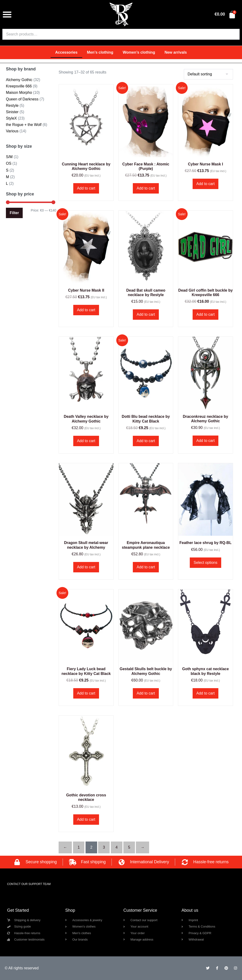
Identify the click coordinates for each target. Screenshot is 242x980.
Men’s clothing (100, 52)
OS (9, 163)
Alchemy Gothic (19, 80)
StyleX (11, 118)
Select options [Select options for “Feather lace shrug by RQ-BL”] (205, 563)
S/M (9, 157)
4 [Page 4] (117, 847)
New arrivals (176, 52)
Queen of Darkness (22, 99)
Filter (14, 213)
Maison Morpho (19, 93)
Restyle (12, 106)
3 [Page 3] (104, 847)
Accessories (66, 52)
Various (12, 131)
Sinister (12, 112)
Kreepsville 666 (19, 86)
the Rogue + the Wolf (24, 125)
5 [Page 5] (129, 847)
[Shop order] (208, 74)
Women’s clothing (139, 52)
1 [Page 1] (79, 847)
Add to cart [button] (86, 188)
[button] (7, 14)
